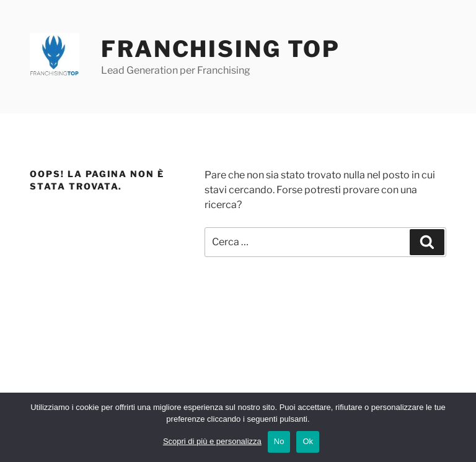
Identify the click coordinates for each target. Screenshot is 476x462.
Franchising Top (221, 49)
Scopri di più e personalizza (212, 441)
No (279, 441)
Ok (308, 441)
